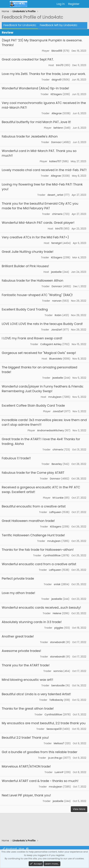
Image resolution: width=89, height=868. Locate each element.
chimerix (57, 214)
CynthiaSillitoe (52, 555)
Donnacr (56, 142)
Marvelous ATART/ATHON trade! (26, 766)
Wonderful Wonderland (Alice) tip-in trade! (35, 88)
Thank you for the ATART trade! (26, 665)
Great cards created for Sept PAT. (28, 59)
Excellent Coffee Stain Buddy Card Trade (33, 405)
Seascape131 (54, 729)
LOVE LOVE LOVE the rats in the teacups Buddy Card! (42, 324)
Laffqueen (55, 512)
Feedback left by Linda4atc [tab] (58, 25)
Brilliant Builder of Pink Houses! (25, 266)
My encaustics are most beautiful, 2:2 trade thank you (44, 723)
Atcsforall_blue (14, 849)
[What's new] (85, 4)
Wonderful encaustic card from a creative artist (39, 564)
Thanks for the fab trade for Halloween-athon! (38, 550)
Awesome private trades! (21, 651)
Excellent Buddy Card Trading (25, 309)
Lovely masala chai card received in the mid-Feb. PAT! (44, 170)
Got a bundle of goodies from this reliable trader (40, 752)
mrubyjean (55, 397)
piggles (59, 628)
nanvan (57, 301)
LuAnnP (59, 772)
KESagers (56, 94)
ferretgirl (57, 243)
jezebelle (56, 272)
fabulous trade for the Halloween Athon (33, 280)
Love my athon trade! (18, 593)
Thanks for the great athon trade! (28, 708)
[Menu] (5, 4)
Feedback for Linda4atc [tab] (20, 25)
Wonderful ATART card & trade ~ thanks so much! (40, 781)
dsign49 (56, 80)
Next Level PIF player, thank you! (26, 795)
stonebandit (57, 642)
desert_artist (55, 195)
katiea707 (55, 161)
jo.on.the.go (55, 758)
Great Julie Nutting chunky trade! (28, 252)
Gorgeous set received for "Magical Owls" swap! (39, 353)
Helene (57, 613)
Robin (58, 315)
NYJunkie (58, 498)
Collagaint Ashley (51, 344)
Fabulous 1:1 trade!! (16, 458)
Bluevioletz (56, 359)
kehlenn (58, 128)
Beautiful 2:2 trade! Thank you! (25, 738)
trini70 (60, 65)
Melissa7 (59, 743)
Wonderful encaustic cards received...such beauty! (41, 607)
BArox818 (57, 51)
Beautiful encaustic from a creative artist (34, 506)
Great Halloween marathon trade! (28, 521)
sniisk (57, 584)
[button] (27, 849)
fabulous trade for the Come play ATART (33, 473)
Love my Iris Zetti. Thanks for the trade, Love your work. (44, 74)
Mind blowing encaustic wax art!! (27, 680)
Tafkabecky (56, 700)
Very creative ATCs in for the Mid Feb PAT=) (35, 237)
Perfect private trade (18, 578)
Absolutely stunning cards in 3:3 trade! (32, 622)
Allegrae (57, 113)
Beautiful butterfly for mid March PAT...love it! (36, 122)
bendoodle (58, 685)
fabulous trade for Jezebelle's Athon (30, 136)
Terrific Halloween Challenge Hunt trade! (33, 535)
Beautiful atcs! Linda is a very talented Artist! (36, 694)
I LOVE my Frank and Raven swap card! (32, 338)
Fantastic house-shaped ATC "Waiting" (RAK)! (37, 295)
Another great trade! (18, 636)
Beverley (57, 464)
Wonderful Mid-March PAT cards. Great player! (38, 223)
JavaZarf (57, 330)
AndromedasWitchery (51, 430)
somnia (58, 671)
